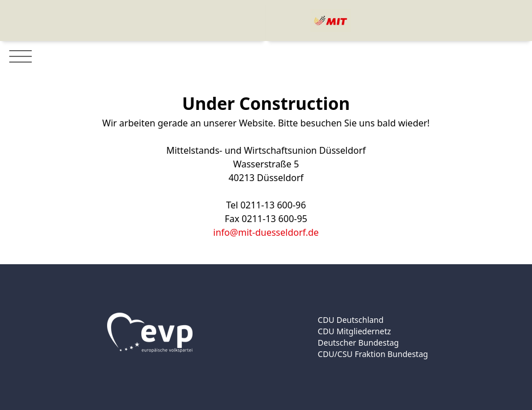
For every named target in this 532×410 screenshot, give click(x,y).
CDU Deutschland (351, 320)
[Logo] (331, 20)
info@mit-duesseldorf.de (266, 232)
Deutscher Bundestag (358, 343)
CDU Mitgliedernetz (355, 331)
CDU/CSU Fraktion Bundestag (373, 354)
